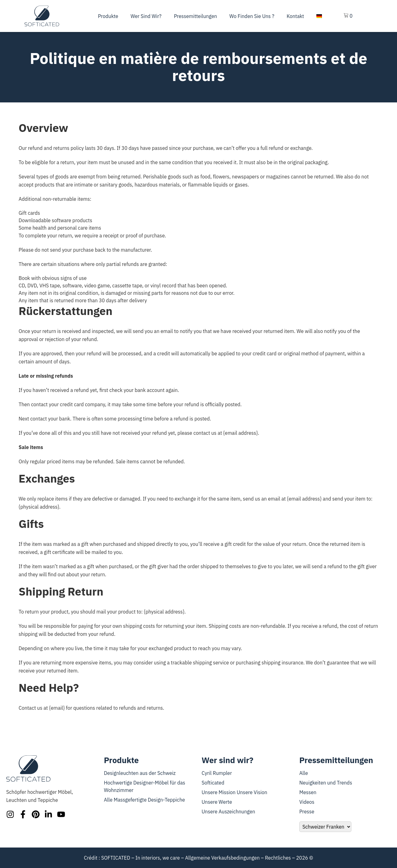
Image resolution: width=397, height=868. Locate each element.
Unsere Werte (217, 802)
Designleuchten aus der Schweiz (140, 773)
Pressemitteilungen (196, 16)
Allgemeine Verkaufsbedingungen (223, 858)
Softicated (213, 783)
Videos (307, 802)
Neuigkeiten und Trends (326, 783)
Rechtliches (278, 858)
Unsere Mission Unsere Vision (234, 792)
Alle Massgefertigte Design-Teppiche (144, 800)
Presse (307, 812)
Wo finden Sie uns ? (252, 16)
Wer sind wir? (146, 16)
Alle (304, 773)
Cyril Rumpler (217, 773)
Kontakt (295, 16)
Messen (308, 792)
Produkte (108, 16)
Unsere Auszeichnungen (228, 812)
